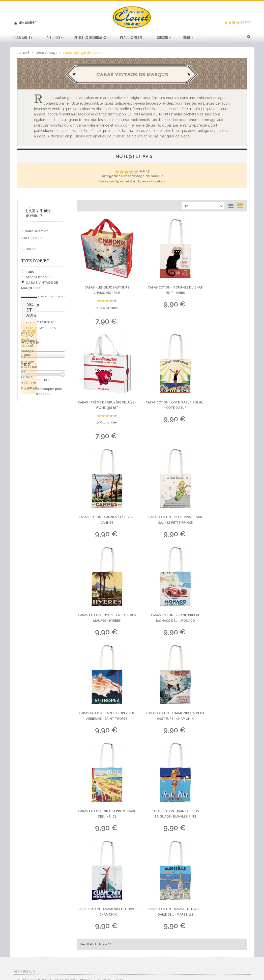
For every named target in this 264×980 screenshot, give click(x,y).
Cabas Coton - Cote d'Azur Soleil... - (102, 389)
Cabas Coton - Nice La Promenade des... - (162, 569)
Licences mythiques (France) (39, 331)
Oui (31, 249)
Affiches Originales (90, 37)
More (187, 37)
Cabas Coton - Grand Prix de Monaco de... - (162, 479)
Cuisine (163, 37)
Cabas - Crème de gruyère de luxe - (221, 282)
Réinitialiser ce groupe (53, 297)
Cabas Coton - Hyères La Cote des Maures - (102, 479)
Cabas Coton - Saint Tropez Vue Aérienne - (221, 479)
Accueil (23, 53)
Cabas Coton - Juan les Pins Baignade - (221, 569)
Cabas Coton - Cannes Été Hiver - (162, 389)
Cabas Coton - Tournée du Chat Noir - (162, 282)
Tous (30, 272)
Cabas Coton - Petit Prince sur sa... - (221, 389)
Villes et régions (41, 322)
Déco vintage (39, 277)
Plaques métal (131, 37)
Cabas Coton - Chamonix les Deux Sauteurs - (102, 569)
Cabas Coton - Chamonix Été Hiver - (102, 659)
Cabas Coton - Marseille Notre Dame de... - (162, 659)
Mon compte (27, 23)
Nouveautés (23, 37)
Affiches (53, 37)
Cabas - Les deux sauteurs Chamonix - (102, 282)
